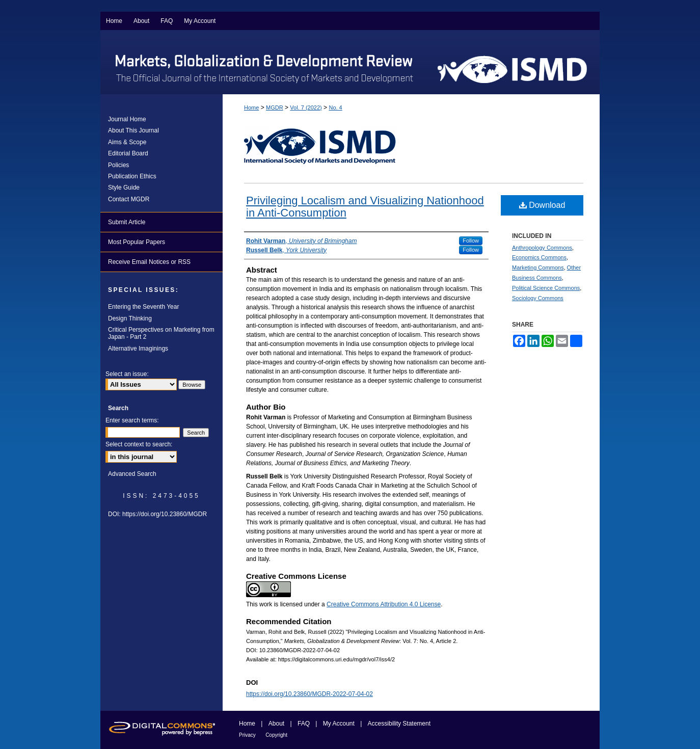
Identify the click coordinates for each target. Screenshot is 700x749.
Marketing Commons (538, 267)
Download (542, 205)
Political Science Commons (546, 288)
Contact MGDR (129, 199)
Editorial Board (128, 153)
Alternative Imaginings (138, 349)
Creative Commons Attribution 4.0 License (384, 604)
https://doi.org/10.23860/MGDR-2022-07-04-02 (309, 694)
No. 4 (335, 108)
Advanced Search (132, 474)
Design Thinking (130, 318)
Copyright (276, 735)
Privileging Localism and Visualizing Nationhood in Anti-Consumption (365, 207)
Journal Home (127, 119)
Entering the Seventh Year (143, 307)
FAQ (304, 724)
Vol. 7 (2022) (306, 108)
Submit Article (127, 222)
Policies (118, 165)
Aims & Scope (127, 142)
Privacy (247, 735)
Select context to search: (139, 444)
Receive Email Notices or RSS (149, 262)
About (276, 724)
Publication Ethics (132, 176)
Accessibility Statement (399, 724)
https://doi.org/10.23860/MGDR (165, 514)
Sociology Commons (538, 298)
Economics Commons (539, 257)
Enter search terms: (132, 420)
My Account (339, 724)
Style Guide (124, 188)
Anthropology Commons (542, 248)
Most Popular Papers (137, 242)
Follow (471, 240)
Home (251, 108)
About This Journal (133, 130)
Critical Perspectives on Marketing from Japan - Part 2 (161, 333)
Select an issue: (127, 374)
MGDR (275, 108)
